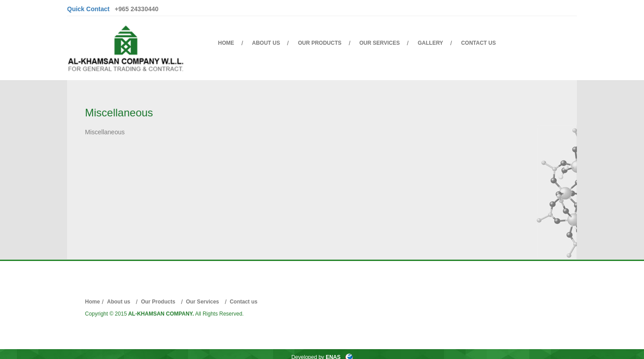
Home (226, 43)
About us (266, 43)
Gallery (430, 43)
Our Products (320, 43)
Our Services (380, 43)
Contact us (479, 43)
